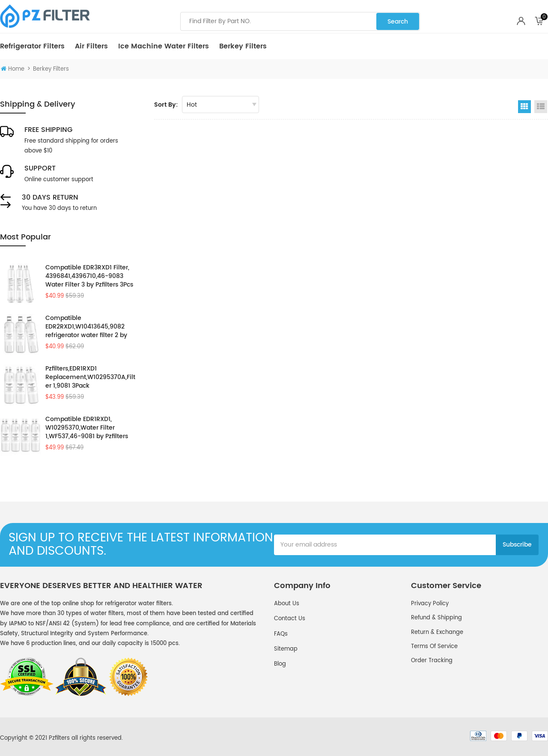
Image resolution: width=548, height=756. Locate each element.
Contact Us (290, 619)
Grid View (524, 107)
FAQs (281, 634)
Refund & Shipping (436, 618)
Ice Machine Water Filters (164, 46)
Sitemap (286, 649)
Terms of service (434, 647)
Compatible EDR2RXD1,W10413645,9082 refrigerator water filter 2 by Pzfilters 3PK (86, 327)
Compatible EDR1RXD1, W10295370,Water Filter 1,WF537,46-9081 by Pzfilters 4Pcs (87, 428)
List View (541, 107)
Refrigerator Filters (32, 46)
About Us (287, 604)
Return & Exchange (437, 632)
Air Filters (91, 46)
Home (13, 69)
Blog (280, 664)
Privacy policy (430, 604)
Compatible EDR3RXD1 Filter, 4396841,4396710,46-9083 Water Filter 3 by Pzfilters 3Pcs (89, 276)
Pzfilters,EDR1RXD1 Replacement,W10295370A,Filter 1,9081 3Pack (90, 377)
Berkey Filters (243, 46)
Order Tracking (432, 661)
